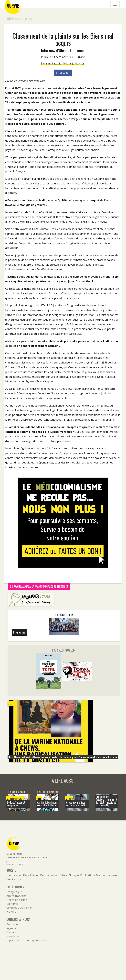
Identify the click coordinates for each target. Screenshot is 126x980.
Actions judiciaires (73, 64)
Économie (12, 904)
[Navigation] (115, 4)
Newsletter (13, 936)
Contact (11, 932)
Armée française (16, 896)
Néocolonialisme (17, 900)
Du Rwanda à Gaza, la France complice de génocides (39, 586)
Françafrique (14, 892)
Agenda (11, 928)
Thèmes (12, 19)
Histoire (11, 912)
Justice (27, 19)
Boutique (12, 924)
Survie (81, 57)
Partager (63, 73)
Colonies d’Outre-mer (20, 908)
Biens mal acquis (51, 64)
